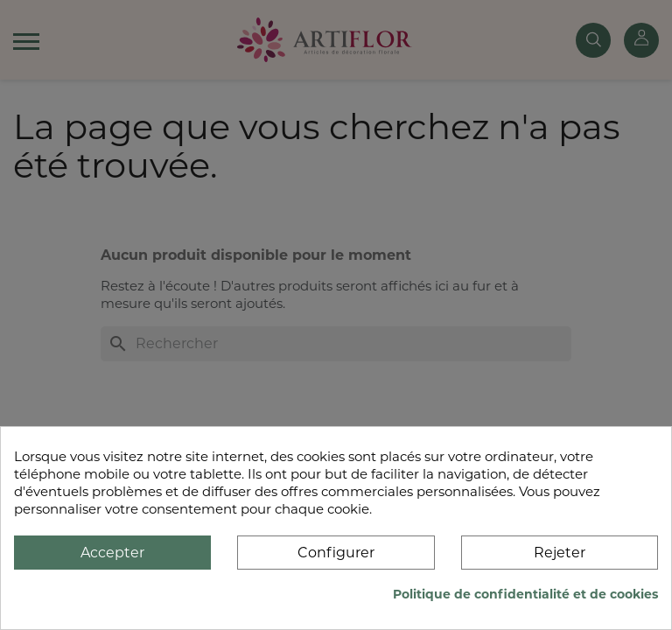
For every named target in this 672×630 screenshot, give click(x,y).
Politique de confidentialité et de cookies (525, 594)
